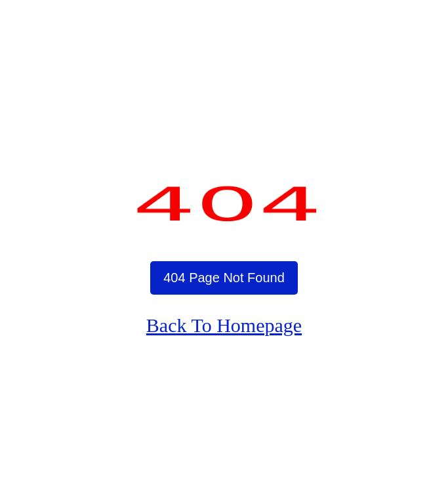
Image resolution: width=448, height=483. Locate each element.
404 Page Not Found (224, 278)
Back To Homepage (224, 325)
